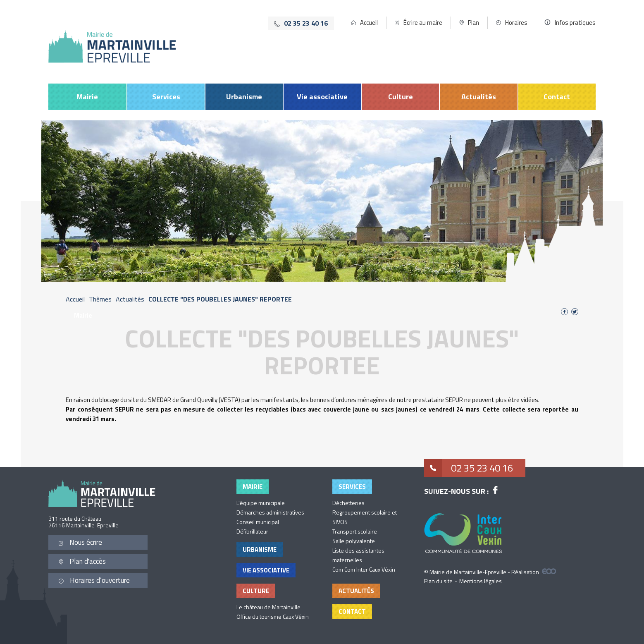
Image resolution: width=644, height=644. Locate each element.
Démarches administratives (270, 512)
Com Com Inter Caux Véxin (364, 569)
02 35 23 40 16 (469, 468)
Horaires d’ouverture (94, 580)
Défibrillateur (252, 531)
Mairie (87, 97)
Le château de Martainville (268, 607)
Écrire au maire (423, 23)
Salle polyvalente (354, 541)
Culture (401, 97)
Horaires (516, 23)
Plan (473, 23)
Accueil (369, 23)
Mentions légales (481, 581)
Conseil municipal (258, 522)
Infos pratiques (575, 23)
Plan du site (438, 581)
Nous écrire (80, 542)
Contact (557, 97)
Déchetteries (348, 503)
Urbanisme (244, 97)
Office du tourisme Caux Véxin (273, 616)
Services (166, 97)
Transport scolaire (355, 531)
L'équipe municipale (261, 503)
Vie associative (322, 97)
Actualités (479, 97)
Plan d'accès (82, 561)
